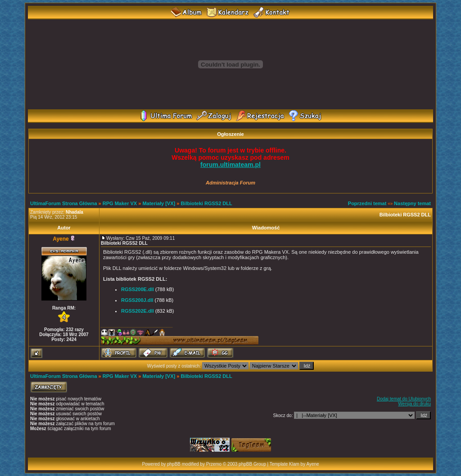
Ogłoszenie (230, 134)
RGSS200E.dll (138, 289)
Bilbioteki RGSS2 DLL (206, 203)
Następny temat (412, 203)
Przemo (214, 464)
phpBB (174, 464)
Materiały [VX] (159, 203)
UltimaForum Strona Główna (64, 203)
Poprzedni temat (367, 203)
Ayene (61, 239)
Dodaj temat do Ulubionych (404, 399)
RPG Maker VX (120, 203)
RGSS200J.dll (137, 300)
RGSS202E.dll (138, 311)
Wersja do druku (414, 404)
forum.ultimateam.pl (230, 165)
